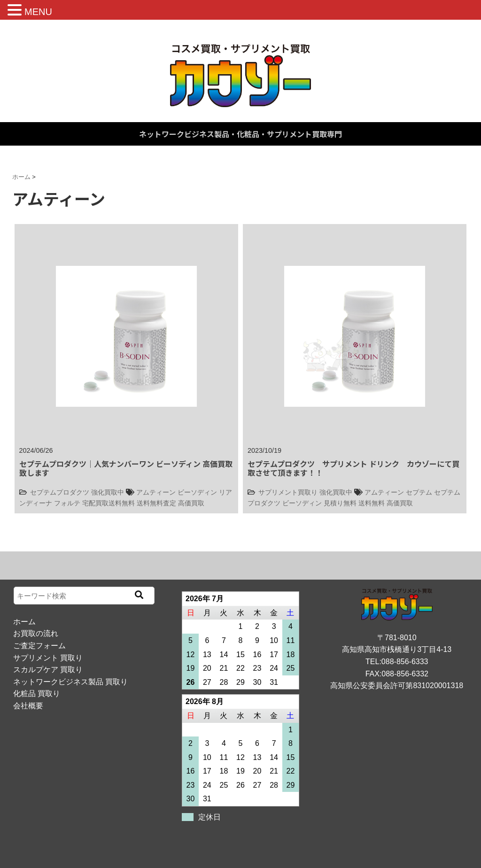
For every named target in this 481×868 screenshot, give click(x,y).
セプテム (419, 492)
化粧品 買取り (37, 694)
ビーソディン (197, 492)
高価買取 (191, 503)
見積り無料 (340, 503)
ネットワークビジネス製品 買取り (70, 682)
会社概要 (28, 706)
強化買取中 (108, 492)
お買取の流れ (36, 633)
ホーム (24, 622)
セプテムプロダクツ (60, 492)
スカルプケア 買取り (48, 670)
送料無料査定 (156, 503)
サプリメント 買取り (48, 658)
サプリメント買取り (288, 492)
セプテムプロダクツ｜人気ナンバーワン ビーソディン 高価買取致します (126, 468)
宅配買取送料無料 (109, 503)
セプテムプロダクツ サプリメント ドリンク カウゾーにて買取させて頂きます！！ (353, 468)
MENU (38, 12)
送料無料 (372, 503)
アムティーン (156, 492)
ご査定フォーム (39, 646)
